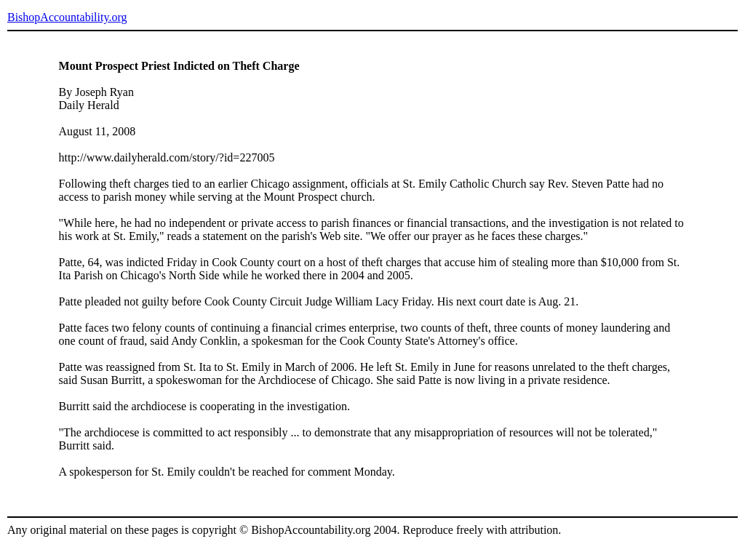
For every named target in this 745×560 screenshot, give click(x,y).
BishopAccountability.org (67, 17)
